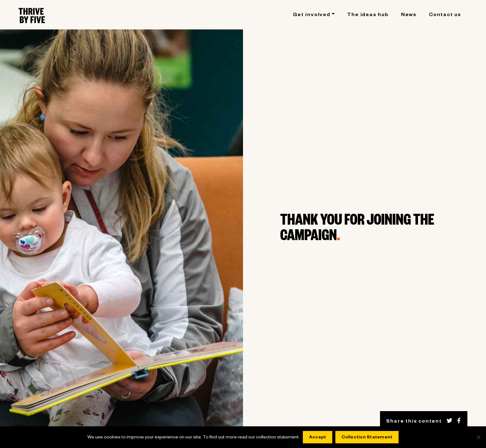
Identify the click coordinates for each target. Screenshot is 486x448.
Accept (318, 438)
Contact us (445, 15)
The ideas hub (368, 15)
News (409, 15)
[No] (478, 437)
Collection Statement (367, 438)
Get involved (312, 15)
